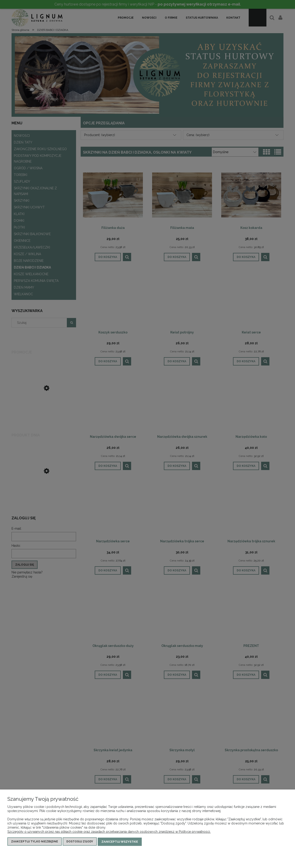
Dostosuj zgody (80, 842)
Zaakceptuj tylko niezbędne (35, 842)
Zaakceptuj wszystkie (120, 842)
